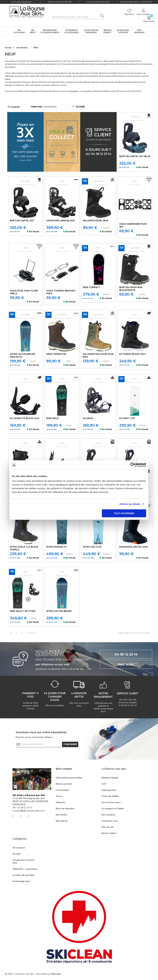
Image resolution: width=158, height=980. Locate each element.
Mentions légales (110, 778)
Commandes (62, 790)
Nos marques (108, 815)
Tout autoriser (124, 513)
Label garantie (109, 790)
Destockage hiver (21, 882)
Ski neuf (17, 854)
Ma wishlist (61, 815)
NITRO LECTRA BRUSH (59, 611)
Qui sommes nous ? (111, 803)
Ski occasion (19, 848)
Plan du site (107, 827)
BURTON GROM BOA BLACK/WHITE (131, 289)
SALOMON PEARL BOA (96, 221)
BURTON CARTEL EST (23, 221)
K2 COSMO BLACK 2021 (133, 354)
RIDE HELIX (52, 418)
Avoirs (59, 796)
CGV (104, 784)
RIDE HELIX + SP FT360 (23, 611)
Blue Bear (57, 974)
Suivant (33, 633)
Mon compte (64, 769)
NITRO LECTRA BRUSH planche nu (23, 356)
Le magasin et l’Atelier (113, 809)
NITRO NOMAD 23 (56, 547)
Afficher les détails (130, 504)
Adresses (61, 803)
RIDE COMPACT (92, 287)
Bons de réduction (65, 809)
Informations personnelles (69, 778)
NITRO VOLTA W (92, 547)
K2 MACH (88, 418)
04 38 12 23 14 (135, 91)
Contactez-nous (110, 821)
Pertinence (44, 107)
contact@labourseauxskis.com (29, 811)
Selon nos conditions (55, 706)
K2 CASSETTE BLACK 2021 (25, 418)
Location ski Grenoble (23, 875)
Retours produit (64, 784)
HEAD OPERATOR (56, 354)
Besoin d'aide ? (109, 833)
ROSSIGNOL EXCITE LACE (134, 547)
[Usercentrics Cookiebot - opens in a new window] (133, 465)
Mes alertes (62, 821)
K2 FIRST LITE (127, 418)
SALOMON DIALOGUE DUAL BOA (95, 356)
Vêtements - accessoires (25, 869)
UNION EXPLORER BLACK (61, 221)
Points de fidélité (110, 796)
